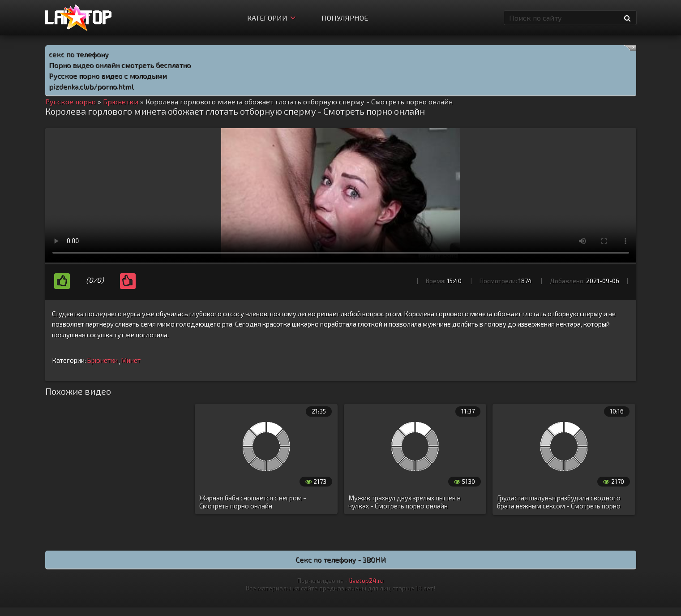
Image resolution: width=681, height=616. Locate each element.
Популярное (345, 18)
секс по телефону (79, 54)
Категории (271, 18)
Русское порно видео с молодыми (108, 75)
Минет (131, 360)
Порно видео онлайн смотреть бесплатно (120, 65)
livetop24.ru (366, 580)
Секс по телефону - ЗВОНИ (341, 559)
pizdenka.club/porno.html (91, 86)
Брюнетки (102, 360)
